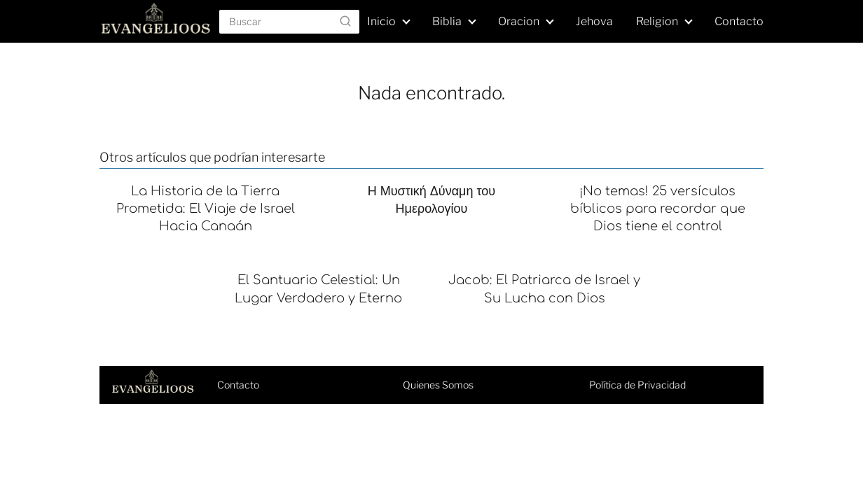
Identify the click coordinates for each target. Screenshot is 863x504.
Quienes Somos (438, 385)
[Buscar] (345, 21)
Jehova (594, 21)
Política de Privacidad (637, 385)
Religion (657, 21)
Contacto (739, 21)
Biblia (447, 21)
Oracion (519, 21)
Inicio (381, 21)
